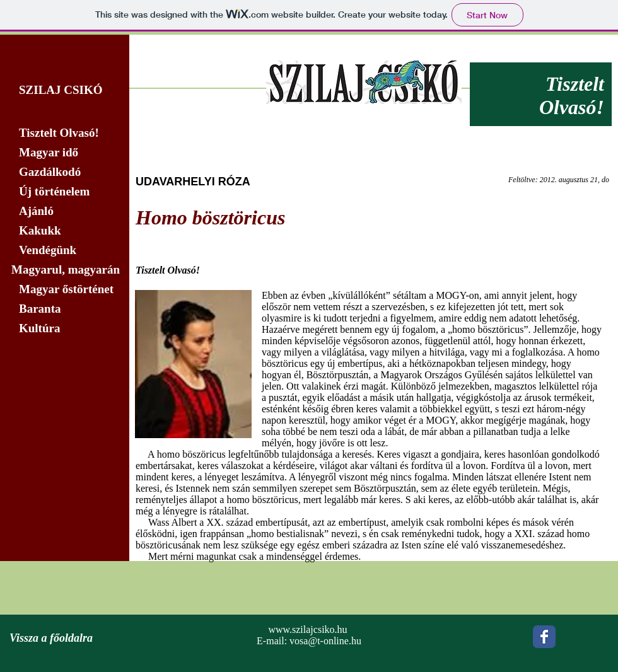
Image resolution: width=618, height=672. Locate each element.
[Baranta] (65, 309)
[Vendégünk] (65, 250)
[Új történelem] (65, 192)
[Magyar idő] (65, 153)
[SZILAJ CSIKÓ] (65, 90)
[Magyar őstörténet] (65, 289)
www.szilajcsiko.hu (307, 629)
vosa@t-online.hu (325, 641)
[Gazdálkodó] (65, 172)
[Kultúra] (68, 328)
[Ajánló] (65, 211)
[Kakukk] (65, 231)
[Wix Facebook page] (544, 637)
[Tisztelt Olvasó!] (65, 133)
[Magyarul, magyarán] (65, 270)
